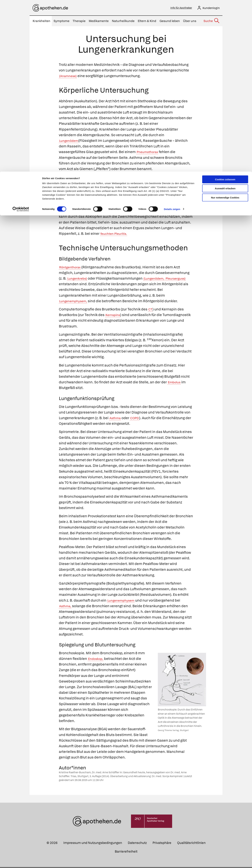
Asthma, (66, 607)
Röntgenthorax (72, 268)
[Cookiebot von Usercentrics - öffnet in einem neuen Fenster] (21, 38)
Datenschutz (137, 844)
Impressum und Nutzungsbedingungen (93, 844)
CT (151, 310)
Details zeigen (172, 37)
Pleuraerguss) (71, 285)
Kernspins (114, 316)
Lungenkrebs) (79, 279)
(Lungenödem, (159, 279)
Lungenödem (70, 142)
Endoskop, (97, 660)
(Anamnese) (69, 77)
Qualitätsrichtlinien (191, 844)
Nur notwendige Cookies (225, 26)
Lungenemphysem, (146, 206)
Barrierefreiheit (126, 852)
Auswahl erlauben (225, 17)
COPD (137, 419)
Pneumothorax (149, 153)
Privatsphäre (162, 844)
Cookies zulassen (225, 8)
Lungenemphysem (123, 601)
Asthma (116, 419)
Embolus (175, 383)
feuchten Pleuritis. (137, 235)
